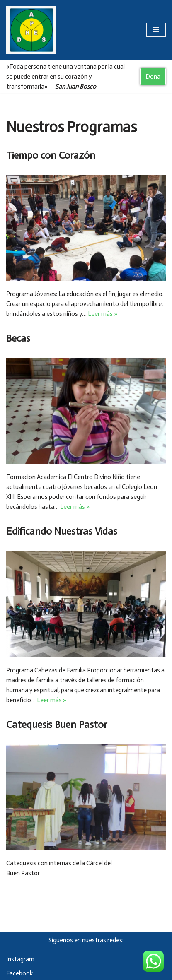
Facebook (19, 973)
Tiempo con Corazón (51, 155)
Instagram (20, 959)
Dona (153, 77)
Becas (18, 338)
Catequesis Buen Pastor (57, 724)
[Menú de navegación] (156, 30)
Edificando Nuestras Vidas (62, 531)
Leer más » (103, 314)
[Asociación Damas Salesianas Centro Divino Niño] (31, 30)
